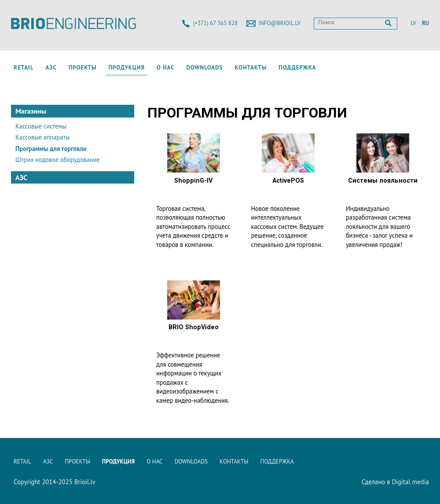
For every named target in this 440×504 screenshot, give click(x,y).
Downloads (204, 68)
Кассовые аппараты (43, 137)
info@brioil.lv (279, 23)
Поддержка (297, 68)
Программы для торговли (51, 149)
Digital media (410, 482)
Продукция (126, 68)
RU (425, 23)
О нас (165, 68)
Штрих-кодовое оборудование (58, 160)
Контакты (251, 68)
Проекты (83, 68)
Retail (24, 68)
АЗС (51, 68)
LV (413, 23)
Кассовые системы (41, 126)
